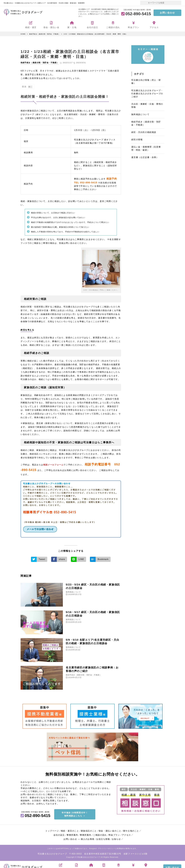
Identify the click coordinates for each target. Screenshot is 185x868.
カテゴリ (139, 74)
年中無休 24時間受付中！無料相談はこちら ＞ (75, 814)
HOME (23, 34)
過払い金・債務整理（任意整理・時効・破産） (146, 148)
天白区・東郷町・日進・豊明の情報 (147, 106)
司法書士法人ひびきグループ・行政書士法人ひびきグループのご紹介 (147, 94)
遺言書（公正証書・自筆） (145, 157)
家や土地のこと (131, 831)
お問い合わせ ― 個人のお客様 (79, 839)
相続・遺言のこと (70, 831)
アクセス (126, 835)
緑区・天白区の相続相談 (144, 132)
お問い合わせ (167, 13)
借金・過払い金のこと (110, 831)
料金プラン (114, 835)
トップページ (52, 831)
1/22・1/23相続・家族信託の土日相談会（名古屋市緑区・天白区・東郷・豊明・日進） (96, 34)
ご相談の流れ (100, 835)
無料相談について (73, 591)
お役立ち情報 (103, 839)
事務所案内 (72, 835)
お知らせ (116, 839)
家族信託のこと (89, 831)
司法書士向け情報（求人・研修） (146, 82)
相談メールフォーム (53, 465)
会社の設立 (59, 835)
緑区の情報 (137, 140)
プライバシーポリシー (107, 848)
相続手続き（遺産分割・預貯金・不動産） (45, 34)
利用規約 (120, 848)
